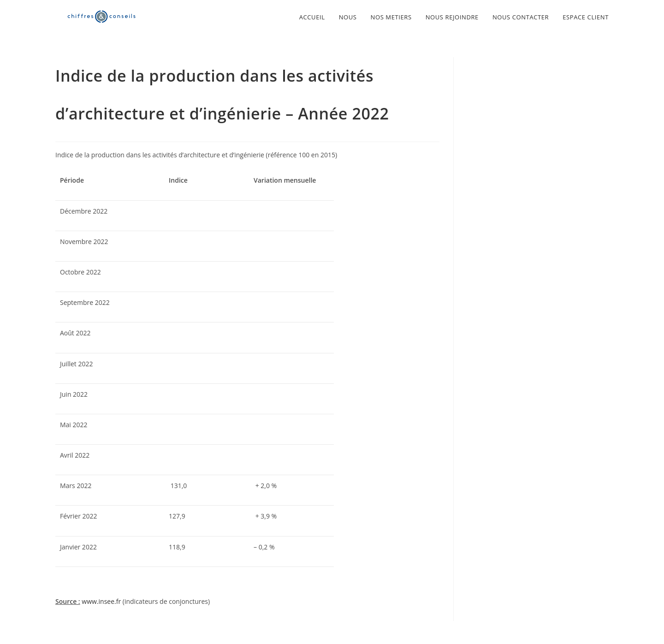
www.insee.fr (101, 601)
